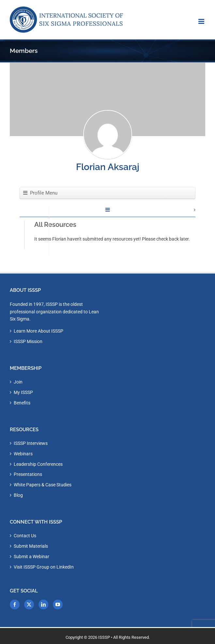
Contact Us (25, 536)
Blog (18, 495)
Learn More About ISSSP (38, 331)
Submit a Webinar (31, 557)
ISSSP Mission (28, 341)
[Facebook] (15, 605)
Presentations (28, 474)
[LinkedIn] (43, 605)
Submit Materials (31, 546)
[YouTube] (58, 605)
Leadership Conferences (38, 464)
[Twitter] (29, 605)
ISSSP (104, 637)
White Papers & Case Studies (43, 485)
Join (18, 382)
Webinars (23, 454)
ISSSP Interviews (31, 443)
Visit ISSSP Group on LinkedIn (44, 567)
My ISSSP (23, 392)
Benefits (22, 403)
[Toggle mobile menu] (202, 21)
